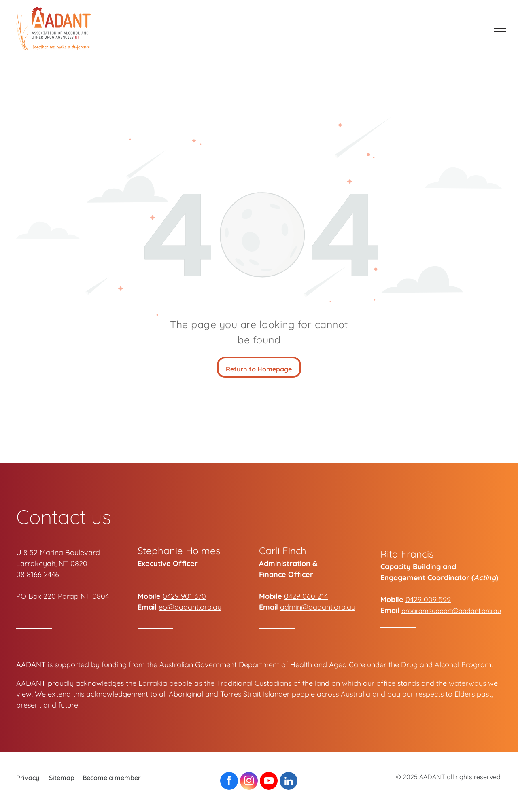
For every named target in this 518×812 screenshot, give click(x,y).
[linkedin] (289, 782)
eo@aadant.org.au (190, 607)
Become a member (112, 778)
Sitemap (62, 778)
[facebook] (229, 782)
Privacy (28, 778)
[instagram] (249, 782)
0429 (292, 596)
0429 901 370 (184, 596)
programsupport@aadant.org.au (451, 611)
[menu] (500, 28)
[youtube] (269, 782)
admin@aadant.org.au (318, 607)
